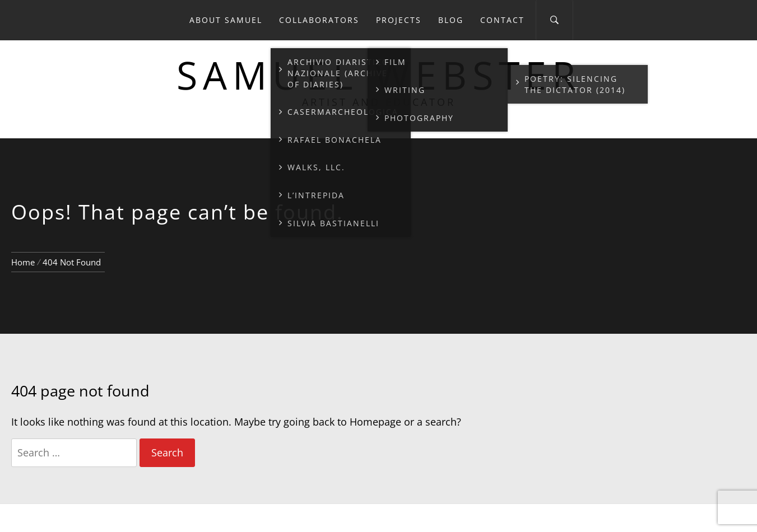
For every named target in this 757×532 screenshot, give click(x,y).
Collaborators (319, 20)
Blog (451, 20)
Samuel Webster (379, 75)
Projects (399, 20)
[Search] (554, 20)
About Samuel (226, 20)
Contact (502, 20)
